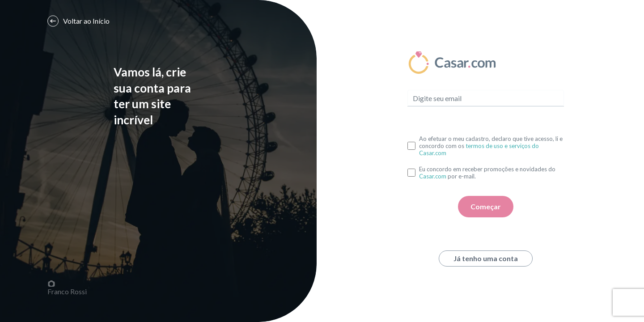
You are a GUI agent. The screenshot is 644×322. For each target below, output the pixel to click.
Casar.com (433, 176)
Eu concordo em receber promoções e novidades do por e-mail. (487, 173)
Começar (486, 206)
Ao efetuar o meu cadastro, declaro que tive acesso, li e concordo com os (491, 146)
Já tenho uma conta (486, 258)
